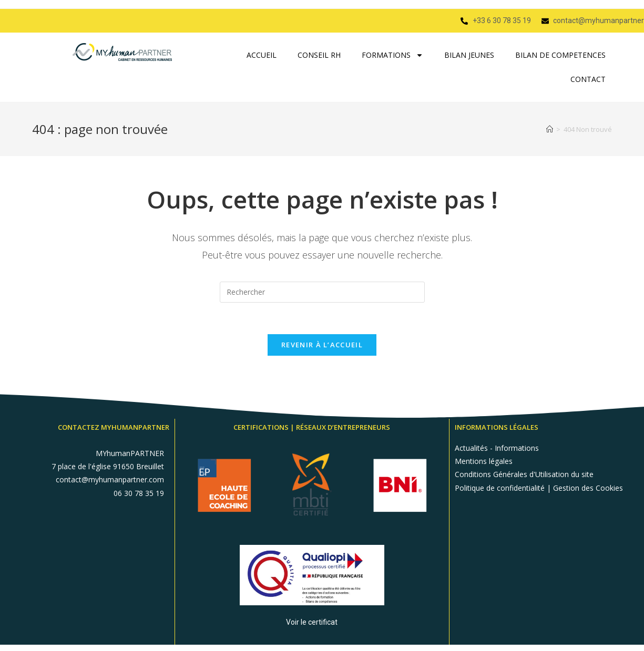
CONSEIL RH (319, 55)
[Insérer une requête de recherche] (322, 292)
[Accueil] (550, 129)
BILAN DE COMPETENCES (560, 55)
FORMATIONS (392, 55)
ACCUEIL (262, 55)
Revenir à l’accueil (322, 345)
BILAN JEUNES (469, 55)
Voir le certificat (312, 622)
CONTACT (588, 79)
